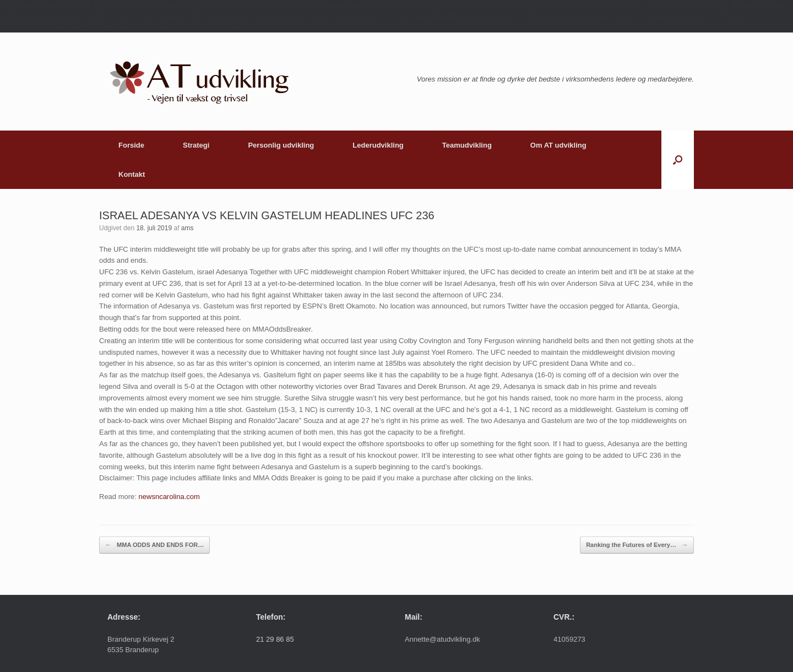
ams (188, 228)
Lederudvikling (378, 145)
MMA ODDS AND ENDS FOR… (154, 545)
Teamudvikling (467, 145)
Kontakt (132, 174)
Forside (131, 145)
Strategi (196, 145)
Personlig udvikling (281, 145)
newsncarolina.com (169, 497)
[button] (678, 160)
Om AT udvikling (558, 145)
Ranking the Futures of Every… (637, 545)
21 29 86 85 (275, 639)
